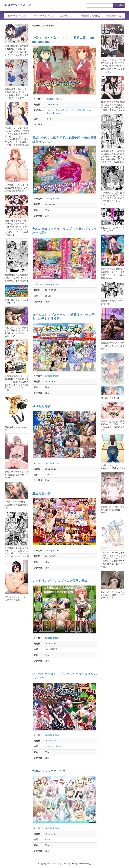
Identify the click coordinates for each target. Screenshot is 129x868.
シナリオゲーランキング (43, 16)
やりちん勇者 (41, 406)
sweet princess (54, 99)
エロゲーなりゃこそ (18, 5)
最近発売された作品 (91, 16)
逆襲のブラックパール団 (49, 771)
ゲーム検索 (119, 5)
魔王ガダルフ (41, 493)
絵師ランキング (68, 16)
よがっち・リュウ (54, 746)
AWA (47, 839)
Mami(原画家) (52, 649)
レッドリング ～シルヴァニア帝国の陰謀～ (61, 581)
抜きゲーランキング (17, 16)
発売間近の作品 (113, 16)
